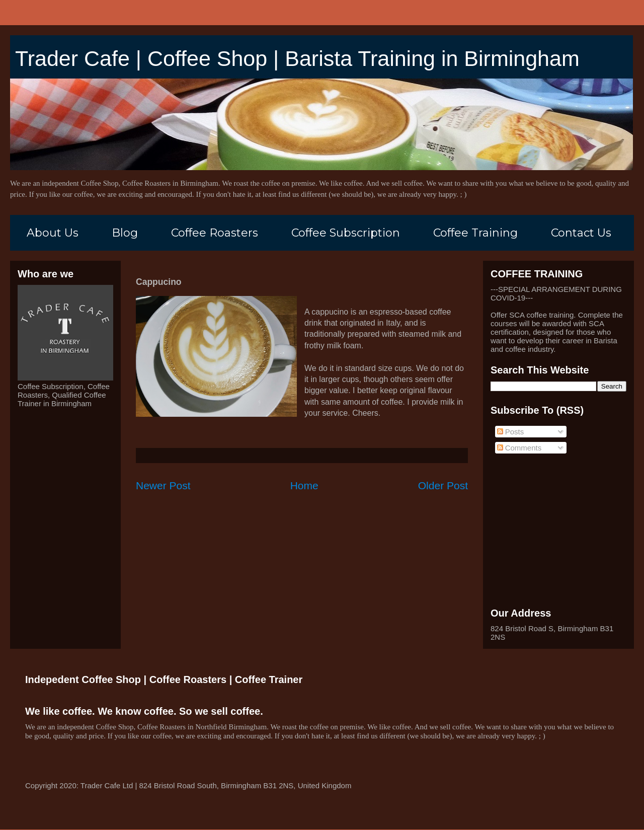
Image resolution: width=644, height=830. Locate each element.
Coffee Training (475, 233)
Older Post (443, 485)
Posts (511, 432)
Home (304, 485)
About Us (53, 233)
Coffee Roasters (215, 233)
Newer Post (163, 485)
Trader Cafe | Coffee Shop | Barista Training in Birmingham (297, 58)
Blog (125, 233)
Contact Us (581, 233)
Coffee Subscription (346, 233)
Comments (519, 448)
